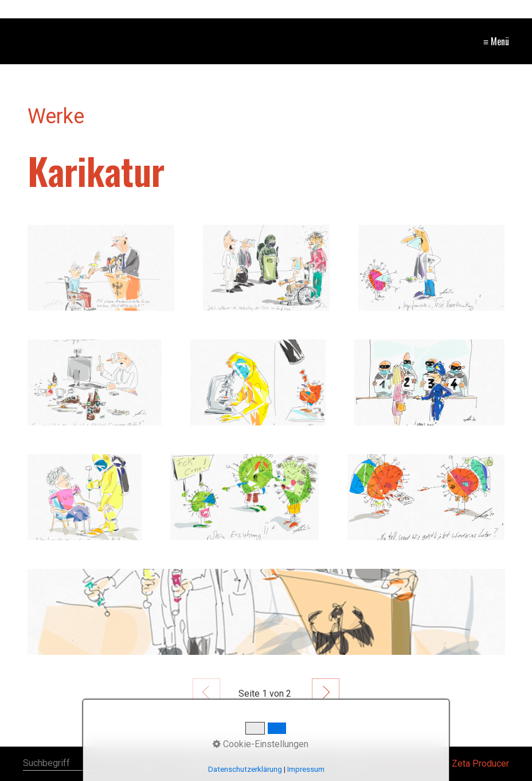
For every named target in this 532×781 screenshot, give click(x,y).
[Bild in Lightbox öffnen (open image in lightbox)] (101, 268)
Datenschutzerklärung (245, 769)
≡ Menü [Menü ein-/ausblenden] (496, 41)
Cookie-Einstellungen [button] (261, 744)
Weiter (326, 692)
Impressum (306, 769)
